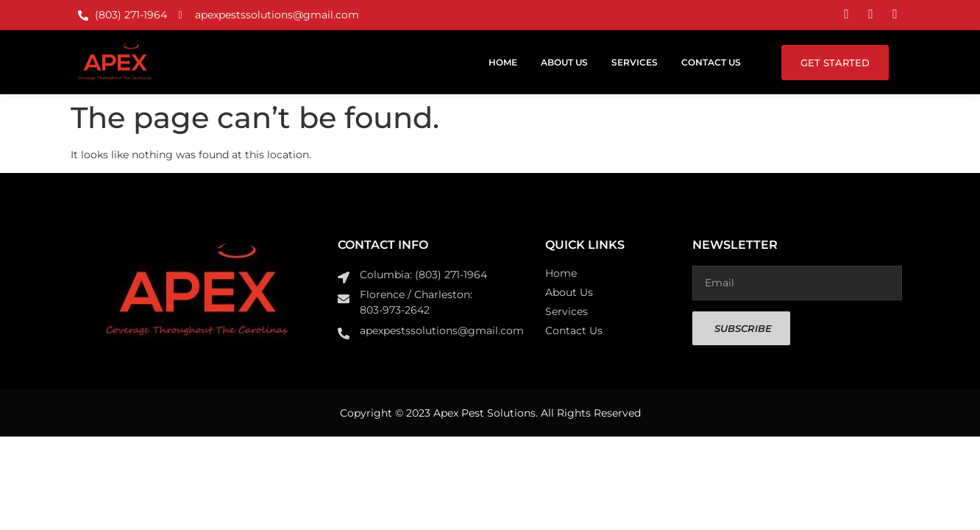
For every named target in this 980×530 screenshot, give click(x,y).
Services (635, 62)
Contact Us (711, 62)
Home (503, 62)
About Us (564, 62)
